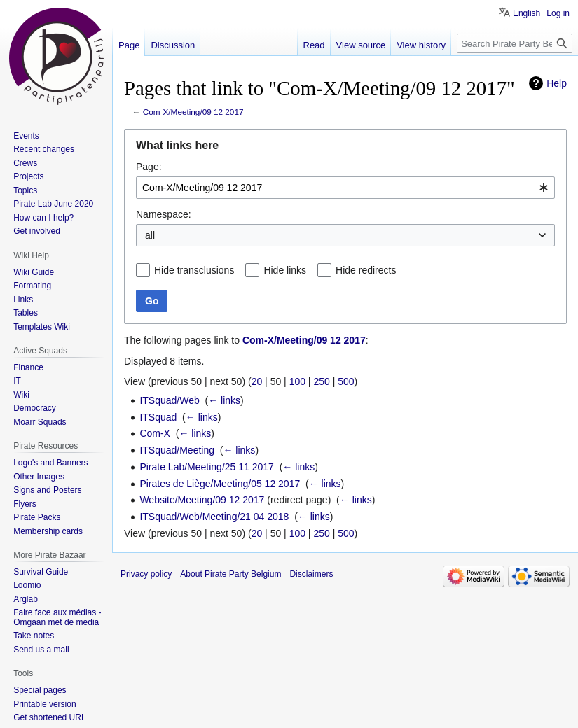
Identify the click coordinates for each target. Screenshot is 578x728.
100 (297, 381)
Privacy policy (146, 574)
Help (557, 83)
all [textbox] (150, 235)
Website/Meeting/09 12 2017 (202, 500)
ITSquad (158, 417)
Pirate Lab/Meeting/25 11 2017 (206, 467)
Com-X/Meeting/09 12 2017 (193, 112)
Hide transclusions (194, 270)
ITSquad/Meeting (177, 450)
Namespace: (164, 214)
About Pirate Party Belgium (230, 574)
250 (321, 381)
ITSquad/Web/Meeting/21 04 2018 (214, 517)
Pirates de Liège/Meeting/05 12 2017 (220, 484)
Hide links (285, 270)
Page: (149, 167)
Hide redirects (366, 270)
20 (257, 381)
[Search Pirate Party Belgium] (515, 43)
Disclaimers (311, 574)
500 (346, 381)
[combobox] (345, 188)
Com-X (155, 433)
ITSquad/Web (169, 400)
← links (224, 400)
